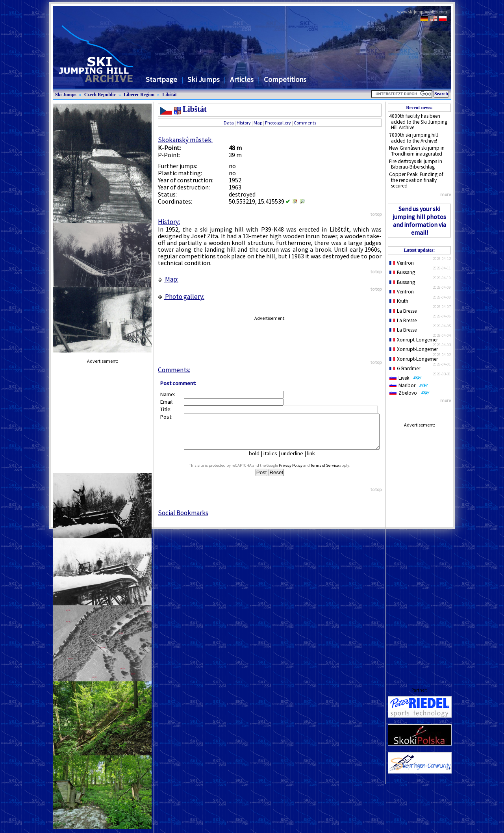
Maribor (409, 385)
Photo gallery (278, 123)
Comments (305, 123)
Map (258, 123)
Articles (242, 79)
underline (295, 460)
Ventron (402, 263)
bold (257, 460)
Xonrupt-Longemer (414, 340)
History (244, 123)
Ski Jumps (204, 79)
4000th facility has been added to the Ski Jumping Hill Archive (418, 122)
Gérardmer (405, 368)
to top (376, 214)
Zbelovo (409, 393)
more (446, 194)
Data (229, 123)
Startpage (161, 79)
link (314, 460)
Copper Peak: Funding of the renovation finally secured (416, 180)
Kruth (399, 301)
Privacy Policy (298, 472)
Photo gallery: (181, 297)
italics (273, 460)
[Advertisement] (419, 550)
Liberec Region (139, 95)
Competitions (285, 79)
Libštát (170, 95)
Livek (406, 378)
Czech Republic (100, 95)
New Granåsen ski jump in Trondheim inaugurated (417, 151)
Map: (168, 279)
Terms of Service (332, 472)
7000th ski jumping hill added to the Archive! (413, 138)
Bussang (402, 272)
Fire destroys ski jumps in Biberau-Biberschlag (416, 164)
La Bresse (403, 311)
